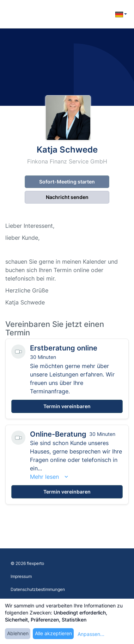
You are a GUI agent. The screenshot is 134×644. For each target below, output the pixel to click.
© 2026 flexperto (27, 563)
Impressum (21, 576)
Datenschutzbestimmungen (38, 589)
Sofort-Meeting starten (67, 182)
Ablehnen (18, 633)
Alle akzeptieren (53, 633)
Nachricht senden (67, 197)
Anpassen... (91, 634)
